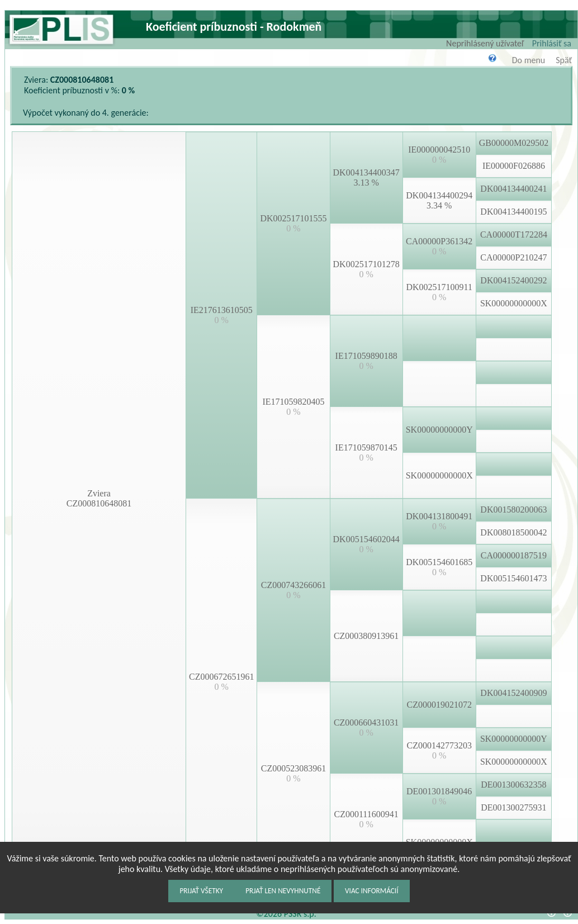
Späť (564, 60)
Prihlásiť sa (552, 43)
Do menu (529, 60)
